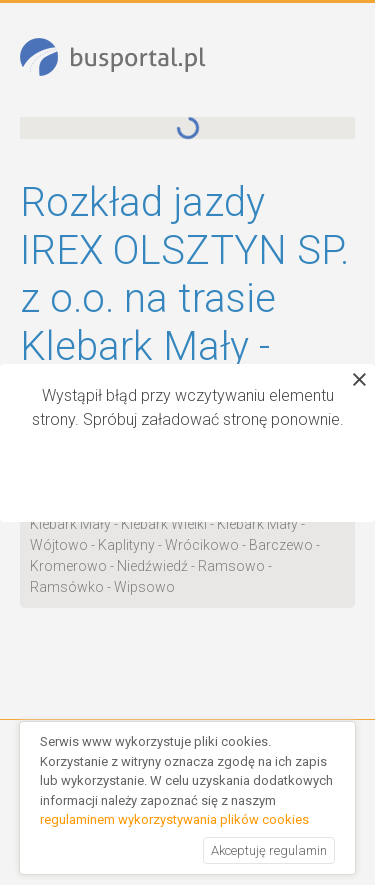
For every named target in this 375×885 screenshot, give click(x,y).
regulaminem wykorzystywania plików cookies (174, 819)
